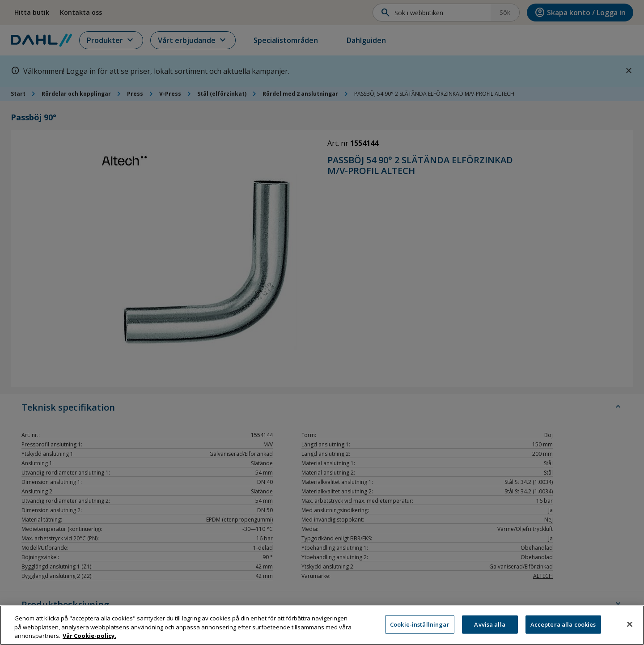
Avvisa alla (489, 629)
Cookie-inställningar (420, 629)
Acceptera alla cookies (563, 629)
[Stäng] (630, 629)
